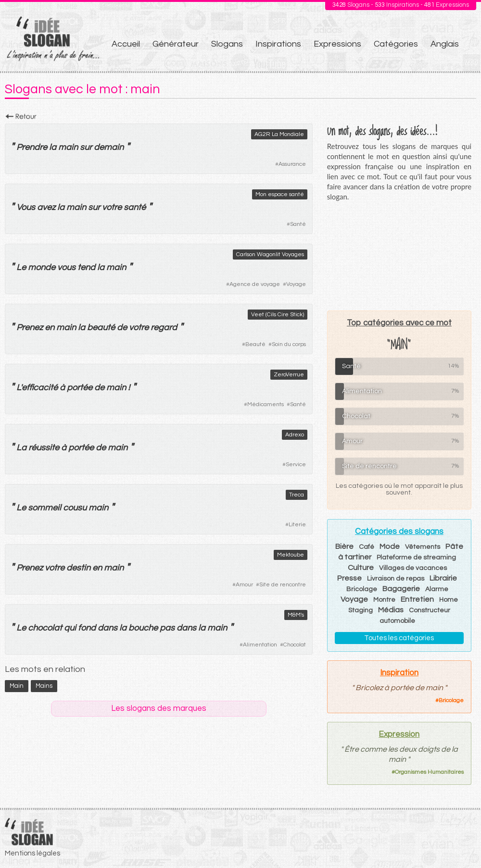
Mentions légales (32, 853)
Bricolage (362, 589)
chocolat (45, 628)
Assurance (292, 164)
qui (70, 628)
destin (78, 568)
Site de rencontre (283, 585)
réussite (44, 448)
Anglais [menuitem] (445, 44)
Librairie (443, 578)
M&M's (296, 615)
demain (109, 147)
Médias (391, 610)
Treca (297, 495)
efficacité (40, 388)
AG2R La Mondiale (279, 134)
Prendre (32, 147)
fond (87, 628)
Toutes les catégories (399, 638)
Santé (298, 224)
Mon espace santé (280, 194)
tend (86, 267)
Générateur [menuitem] (176, 44)
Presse (349, 578)
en (50, 328)
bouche (143, 628)
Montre (384, 600)
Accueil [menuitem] (126, 44)
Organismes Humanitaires (429, 772)
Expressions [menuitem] (337, 44)
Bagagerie (401, 589)
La (21, 448)
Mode (390, 546)
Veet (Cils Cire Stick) (278, 315)
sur (86, 147)
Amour (244, 585)
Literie (297, 525)
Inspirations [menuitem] (278, 44)
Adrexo (295, 435)
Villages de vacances (413, 568)
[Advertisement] (399, 256)
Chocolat (295, 645)
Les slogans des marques (159, 708)
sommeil (44, 508)
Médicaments (266, 404)
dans (108, 628)
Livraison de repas (396, 579)
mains (44, 686)
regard (164, 328)
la (53, 147)
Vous (26, 207)
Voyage (296, 284)
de (122, 328)
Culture (361, 568)
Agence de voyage (255, 284)
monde (42, 267)
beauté (101, 328)
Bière (344, 546)
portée (80, 388)
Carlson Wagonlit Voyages (270, 254)
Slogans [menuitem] (227, 44)
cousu (75, 508)
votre (112, 207)
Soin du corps (289, 344)
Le (21, 267)
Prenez (30, 328)
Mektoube (291, 555)
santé (135, 207)
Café (367, 547)
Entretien (417, 599)
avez (46, 207)
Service (296, 465)
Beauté (255, 344)
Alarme (437, 589)
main (68, 147)
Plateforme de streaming (416, 558)
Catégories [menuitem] (396, 44)
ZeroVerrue (289, 375)
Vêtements (423, 547)
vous (66, 267)
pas (167, 628)
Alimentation (260, 645)
